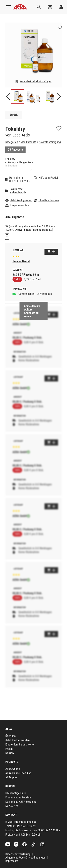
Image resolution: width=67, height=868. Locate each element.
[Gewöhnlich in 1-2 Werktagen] (14, 294)
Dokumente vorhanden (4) (18, 191)
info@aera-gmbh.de (25, 822)
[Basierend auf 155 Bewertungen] (16, 256)
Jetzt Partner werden (18, 740)
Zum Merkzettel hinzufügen (36, 81)
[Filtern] (7, 235)
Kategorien (12, 142)
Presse (9, 749)
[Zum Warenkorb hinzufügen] (51, 252)
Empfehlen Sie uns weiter (20, 744)
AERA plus (11, 777)
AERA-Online (13, 769)
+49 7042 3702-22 (26, 826)
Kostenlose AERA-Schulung (21, 802)
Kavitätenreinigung (50, 142)
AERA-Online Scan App (18, 773)
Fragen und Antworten (18, 797)
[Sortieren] (7, 238)
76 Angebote (15, 150)
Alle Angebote (15, 217)
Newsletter (12, 806)
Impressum (12, 861)
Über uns (10, 736)
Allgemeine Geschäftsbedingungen (25, 858)
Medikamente (28, 142)
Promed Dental (21, 261)
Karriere (10, 753)
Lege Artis (21, 135)
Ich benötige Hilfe (16, 793)
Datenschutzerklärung (18, 854)
